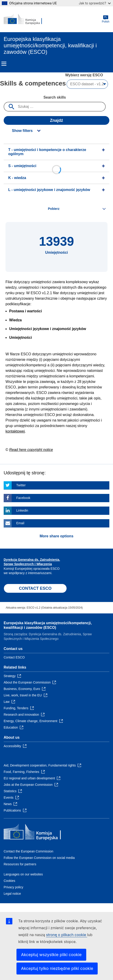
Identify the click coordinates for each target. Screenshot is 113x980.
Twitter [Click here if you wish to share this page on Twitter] (21, 485)
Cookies (9, 881)
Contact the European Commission (28, 851)
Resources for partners (20, 864)
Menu (4, 64)
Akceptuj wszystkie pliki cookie (51, 955)
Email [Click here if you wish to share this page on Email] (20, 523)
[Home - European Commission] (26, 19)
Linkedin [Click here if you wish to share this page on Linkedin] (22, 510)
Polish (106, 19)
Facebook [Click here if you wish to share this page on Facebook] (23, 498)
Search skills (55, 97)
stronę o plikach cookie (67, 935)
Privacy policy (13, 887)
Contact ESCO (14, 657)
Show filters (22, 131)
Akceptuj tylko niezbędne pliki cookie (57, 968)
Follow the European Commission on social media (39, 858)
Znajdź (57, 120)
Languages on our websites (23, 874)
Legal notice (12, 894)
